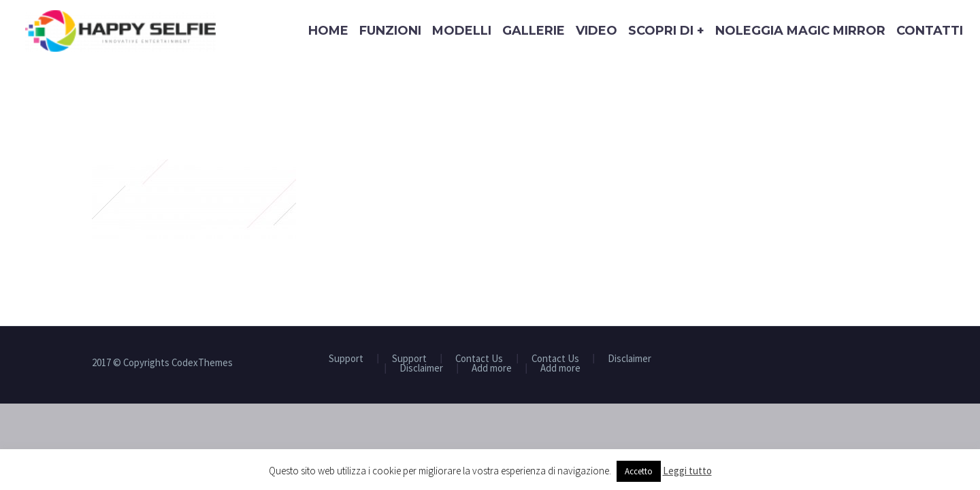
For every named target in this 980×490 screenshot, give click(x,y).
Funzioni (390, 31)
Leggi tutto (687, 471)
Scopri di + (666, 31)
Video (597, 31)
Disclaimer (630, 359)
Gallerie (534, 31)
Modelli (462, 31)
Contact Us (479, 359)
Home (328, 31)
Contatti (930, 31)
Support (346, 359)
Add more (492, 369)
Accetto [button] (639, 471)
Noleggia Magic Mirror (800, 31)
